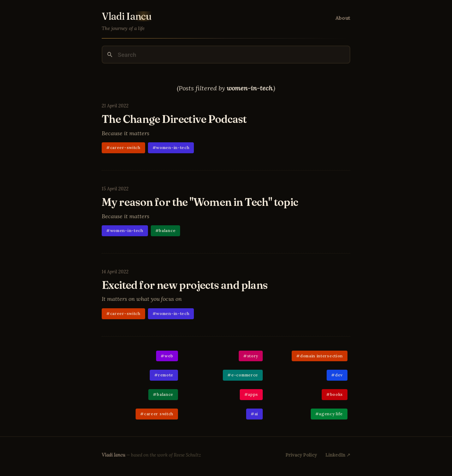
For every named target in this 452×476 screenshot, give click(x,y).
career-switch (125, 147)
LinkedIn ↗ (338, 455)
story (253, 356)
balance (167, 230)
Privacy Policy (301, 455)
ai (256, 414)
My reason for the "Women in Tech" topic (200, 202)
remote (166, 375)
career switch (159, 414)
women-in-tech (173, 147)
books (337, 394)
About (343, 18)
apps (253, 394)
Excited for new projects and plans (185, 285)
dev (339, 375)
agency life (331, 414)
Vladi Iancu (114, 455)
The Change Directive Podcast (174, 119)
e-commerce (245, 375)
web (169, 356)
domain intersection (322, 356)
